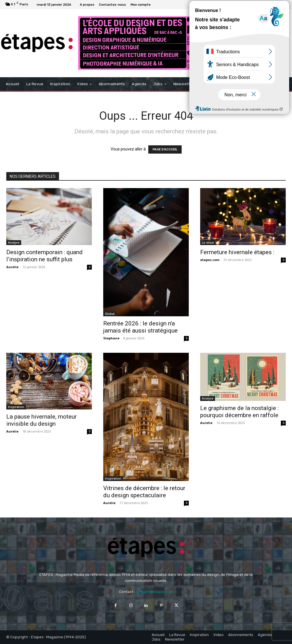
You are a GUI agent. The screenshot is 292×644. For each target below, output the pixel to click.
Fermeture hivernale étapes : (237, 252)
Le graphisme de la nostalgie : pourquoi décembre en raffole (239, 412)
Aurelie (12, 267)
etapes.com (210, 260)
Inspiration (16, 407)
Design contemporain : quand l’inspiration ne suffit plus (44, 256)
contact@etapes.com (155, 592)
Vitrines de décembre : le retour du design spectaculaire (144, 492)
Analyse (14, 242)
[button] (280, 84)
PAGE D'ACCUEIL (165, 149)
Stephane (111, 338)
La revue (208, 242)
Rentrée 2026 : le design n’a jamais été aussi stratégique (140, 327)
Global (110, 314)
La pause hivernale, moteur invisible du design (41, 420)
